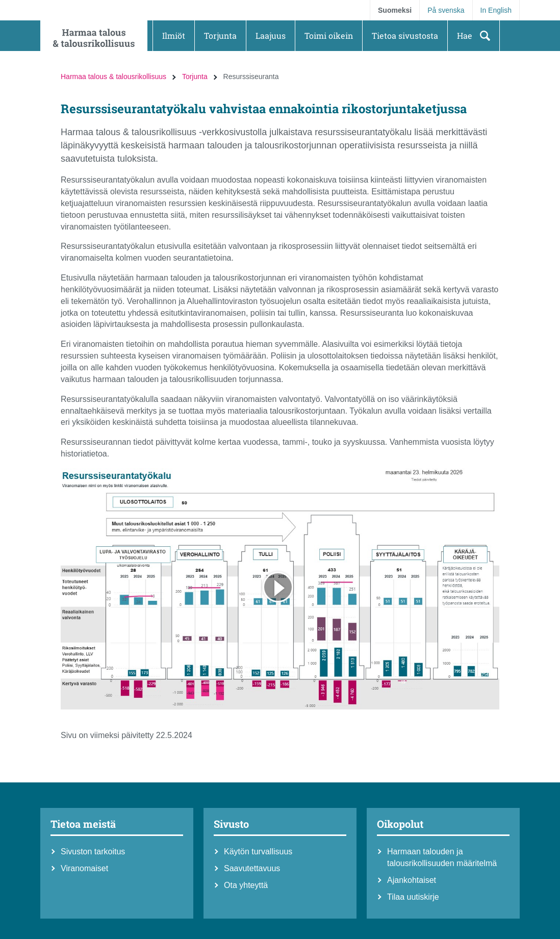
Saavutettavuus (252, 868)
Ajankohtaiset (412, 880)
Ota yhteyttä (246, 885)
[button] (174, 36)
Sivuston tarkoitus (93, 852)
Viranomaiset (84, 868)
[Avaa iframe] (280, 589)
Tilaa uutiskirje (413, 897)
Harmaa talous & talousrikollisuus (113, 77)
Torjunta (195, 77)
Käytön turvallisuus (258, 852)
